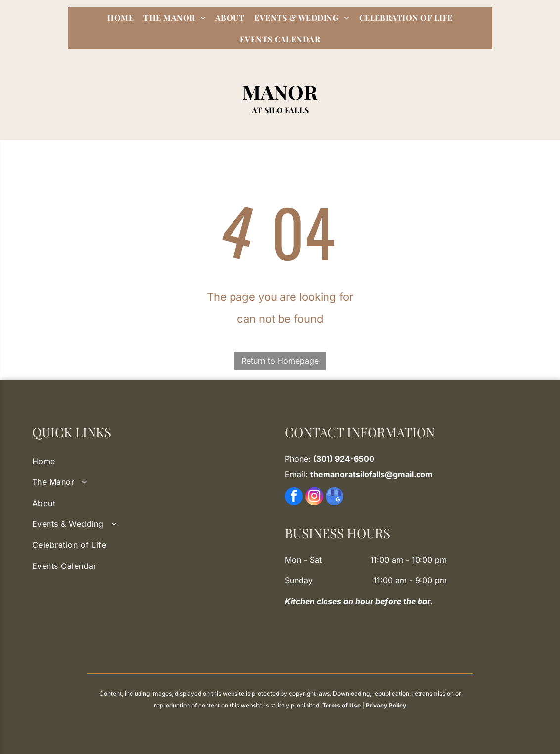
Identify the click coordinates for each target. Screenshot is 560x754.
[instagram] (314, 497)
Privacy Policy (386, 705)
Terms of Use (341, 705)
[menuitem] (120, 18)
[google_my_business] (334, 497)
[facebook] (294, 497)
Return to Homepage (280, 361)
